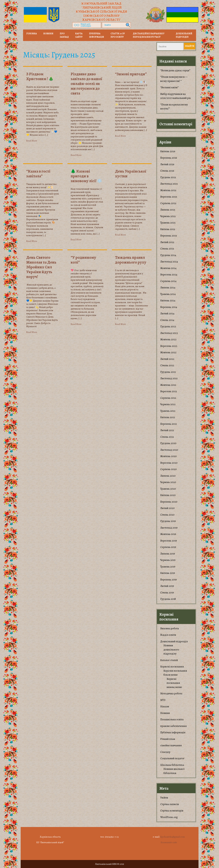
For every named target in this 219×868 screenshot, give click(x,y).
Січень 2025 (167, 249)
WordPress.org (169, 817)
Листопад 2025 (169, 184)
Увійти (164, 798)
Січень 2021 (167, 437)
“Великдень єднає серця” (175, 70)
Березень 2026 (169, 158)
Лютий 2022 (167, 359)
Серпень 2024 (168, 281)
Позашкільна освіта (172, 719)
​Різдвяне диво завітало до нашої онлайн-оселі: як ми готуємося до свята (86, 84)
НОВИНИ (48, 34)
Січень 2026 (167, 171)
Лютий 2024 (167, 313)
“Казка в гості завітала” (38, 174)
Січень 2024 (167, 320)
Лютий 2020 (167, 508)
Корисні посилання (172, 667)
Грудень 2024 (168, 255)
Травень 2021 (168, 411)
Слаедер (165, 752)
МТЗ (163, 700)
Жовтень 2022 (168, 352)
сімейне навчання (171, 745)
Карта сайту (79, 35)
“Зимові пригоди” (131, 74)
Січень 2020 (167, 515)
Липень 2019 (168, 554)
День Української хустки (131, 174)
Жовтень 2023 (168, 339)
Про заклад (64, 35)
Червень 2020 (168, 482)
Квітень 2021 (168, 417)
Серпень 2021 (168, 398)
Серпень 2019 (168, 547)
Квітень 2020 (168, 495)
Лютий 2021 (167, 430)
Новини (165, 713)
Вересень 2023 (169, 346)
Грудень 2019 (168, 521)
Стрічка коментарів (172, 811)
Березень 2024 (169, 307)
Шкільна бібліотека (172, 765)
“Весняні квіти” (169, 87)
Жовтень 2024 (168, 268)
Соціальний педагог (172, 758)
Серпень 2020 (168, 469)
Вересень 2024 (169, 275)
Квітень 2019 (168, 573)
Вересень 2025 (169, 197)
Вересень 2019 (169, 541)
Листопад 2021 (169, 378)
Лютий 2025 (167, 242)
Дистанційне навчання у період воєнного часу (149, 35)
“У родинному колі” (83, 260)
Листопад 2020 (169, 450)
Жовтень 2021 (168, 385)
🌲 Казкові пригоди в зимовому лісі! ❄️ (86, 176)
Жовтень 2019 (168, 534)
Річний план (168, 739)
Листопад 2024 (169, 262)
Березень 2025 (169, 236)
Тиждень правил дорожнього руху (131, 260)
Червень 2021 (168, 404)
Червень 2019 (168, 560)
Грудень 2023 (168, 326)
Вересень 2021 (169, 391)
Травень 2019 (168, 567)
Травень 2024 (168, 294)
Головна (32, 34)
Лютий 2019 (167, 586)
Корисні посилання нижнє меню (174, 683)
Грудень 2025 (168, 177)
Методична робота (171, 693)
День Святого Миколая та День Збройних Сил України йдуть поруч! (41, 267)
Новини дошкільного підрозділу (171, 649)
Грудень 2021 (168, 372)
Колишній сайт (169, 842)
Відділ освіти (168, 635)
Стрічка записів (169, 804)
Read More (32, 141)
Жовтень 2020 (168, 456)
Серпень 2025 (168, 203)
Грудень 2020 (168, 443)
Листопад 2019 (169, 528)
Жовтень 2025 (168, 190)
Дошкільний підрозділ (184, 35)
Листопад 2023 (169, 333)
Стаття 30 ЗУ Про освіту (118, 35)
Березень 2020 (169, 502)
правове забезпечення (173, 726)
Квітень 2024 (168, 300)
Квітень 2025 (168, 229)
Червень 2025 (168, 216)
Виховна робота (170, 628)
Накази (165, 706)
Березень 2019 (168, 580)
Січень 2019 (167, 593)
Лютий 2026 (167, 164)
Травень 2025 (168, 223)
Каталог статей (169, 660)
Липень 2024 (168, 287)
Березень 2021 (168, 424)
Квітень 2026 (168, 151)
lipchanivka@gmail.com (173, 837)
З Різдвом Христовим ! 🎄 (40, 76)
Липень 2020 (168, 476)
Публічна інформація (97, 35)
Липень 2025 (168, 210)
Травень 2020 (168, 489)
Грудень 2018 (168, 599)
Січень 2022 (167, 365)
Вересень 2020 (169, 463)
